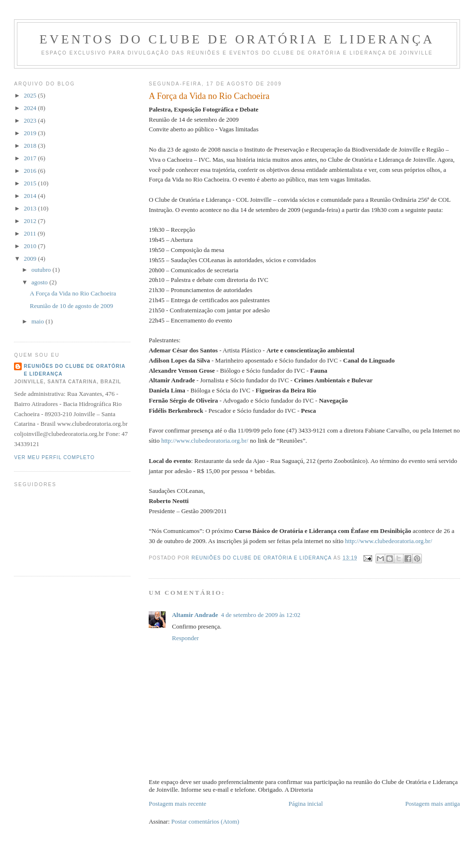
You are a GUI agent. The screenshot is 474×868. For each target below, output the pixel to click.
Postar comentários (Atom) (205, 821)
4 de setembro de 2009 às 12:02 (261, 615)
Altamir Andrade (195, 615)
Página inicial (306, 804)
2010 (31, 246)
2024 (31, 108)
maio (38, 321)
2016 (31, 171)
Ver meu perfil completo (54, 457)
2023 (31, 120)
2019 (31, 133)
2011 (31, 233)
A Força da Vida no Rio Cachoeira (73, 293)
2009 (31, 259)
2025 (31, 95)
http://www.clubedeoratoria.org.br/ (205, 441)
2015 (31, 183)
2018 (31, 146)
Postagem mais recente (177, 804)
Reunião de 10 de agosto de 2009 (72, 306)
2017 (31, 158)
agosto (40, 282)
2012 (31, 221)
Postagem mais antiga (432, 804)
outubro (42, 270)
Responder (185, 638)
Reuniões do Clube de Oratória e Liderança (75, 370)
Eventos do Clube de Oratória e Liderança (237, 39)
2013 (31, 208)
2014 (31, 196)
